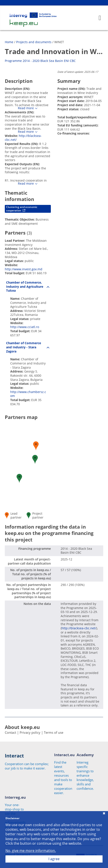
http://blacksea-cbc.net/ (23, 138)
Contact (10, 732)
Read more (26, 108)
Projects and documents (34, 42)
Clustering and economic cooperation (22, 209)
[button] (35, 459)
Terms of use (54, 732)
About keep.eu (22, 727)
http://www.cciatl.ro (25, 327)
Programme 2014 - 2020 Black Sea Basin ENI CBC (40, 61)
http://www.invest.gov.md (24, 269)
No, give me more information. (31, 851)
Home (9, 42)
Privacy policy (30, 732)
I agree (54, 859)
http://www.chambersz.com (28, 394)
